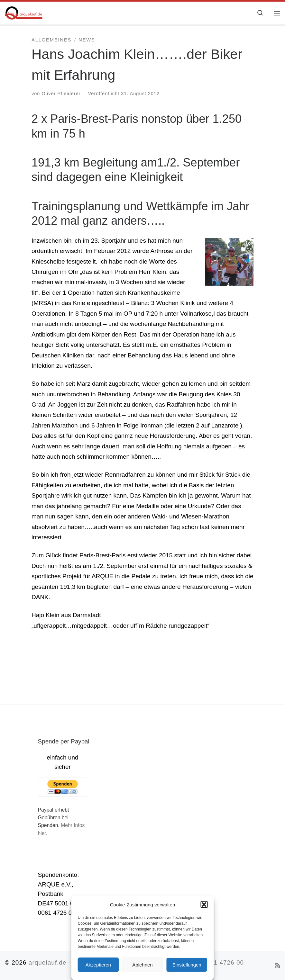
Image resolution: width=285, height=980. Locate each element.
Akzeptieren (98, 965)
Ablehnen (142, 965)
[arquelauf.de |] (24, 12)
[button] (204, 904)
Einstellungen (187, 965)
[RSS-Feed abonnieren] (278, 965)
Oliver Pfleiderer (61, 94)
